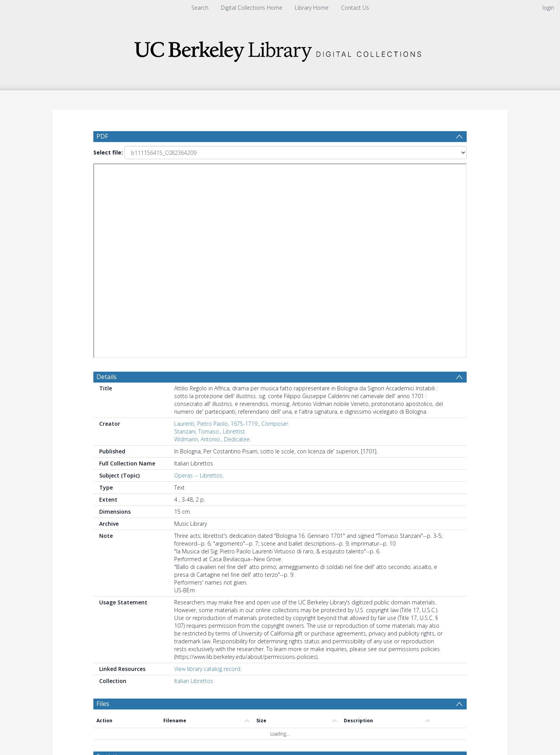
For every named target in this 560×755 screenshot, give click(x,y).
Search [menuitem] (200, 8)
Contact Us (355, 8)
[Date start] (224, 576)
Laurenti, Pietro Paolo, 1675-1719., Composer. (232, 224)
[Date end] (283, 576)
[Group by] (144, 576)
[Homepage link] (280, 49)
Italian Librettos (194, 482)
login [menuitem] (548, 8)
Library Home (312, 8)
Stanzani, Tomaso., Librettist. (210, 232)
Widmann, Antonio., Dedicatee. (213, 240)
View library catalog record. (208, 470)
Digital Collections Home (252, 8)
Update (372, 575)
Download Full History (435, 714)
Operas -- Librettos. (199, 276)
